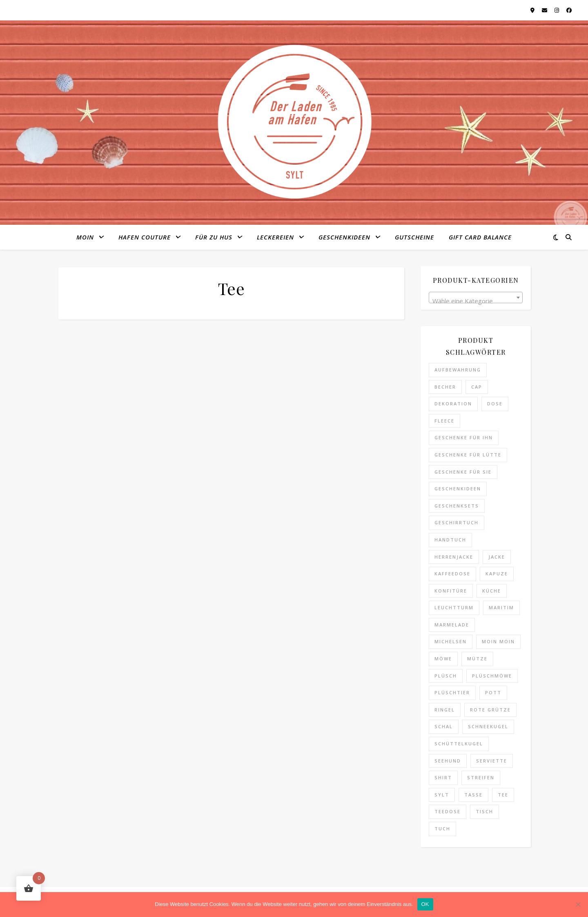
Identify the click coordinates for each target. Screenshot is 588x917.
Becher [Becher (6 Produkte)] (445, 387)
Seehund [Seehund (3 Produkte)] (448, 761)
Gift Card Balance (480, 237)
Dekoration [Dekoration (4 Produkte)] (453, 404)
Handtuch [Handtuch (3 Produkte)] (450, 540)
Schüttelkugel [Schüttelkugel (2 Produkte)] (459, 744)
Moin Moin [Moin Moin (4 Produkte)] (498, 641)
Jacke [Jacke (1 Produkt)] (497, 557)
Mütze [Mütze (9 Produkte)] (477, 659)
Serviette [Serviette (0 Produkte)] (492, 761)
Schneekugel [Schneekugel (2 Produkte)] (488, 726)
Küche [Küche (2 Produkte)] (492, 591)
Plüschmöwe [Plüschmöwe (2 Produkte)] (492, 676)
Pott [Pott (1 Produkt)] (493, 692)
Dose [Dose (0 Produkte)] (495, 404)
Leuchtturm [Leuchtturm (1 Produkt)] (454, 607)
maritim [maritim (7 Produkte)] (501, 607)
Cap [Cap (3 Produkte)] (477, 387)
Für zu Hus (214, 237)
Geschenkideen (344, 237)
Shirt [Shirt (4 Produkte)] (443, 777)
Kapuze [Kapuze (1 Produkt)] (497, 574)
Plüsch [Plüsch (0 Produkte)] (446, 676)
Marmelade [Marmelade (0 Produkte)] (452, 625)
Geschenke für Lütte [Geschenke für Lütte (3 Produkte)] (468, 455)
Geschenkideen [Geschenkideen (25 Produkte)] (458, 489)
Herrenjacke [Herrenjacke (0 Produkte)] (454, 557)
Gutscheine (414, 237)
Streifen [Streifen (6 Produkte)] (481, 777)
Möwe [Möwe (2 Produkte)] (443, 659)
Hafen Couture (145, 237)
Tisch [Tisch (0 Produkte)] (484, 811)
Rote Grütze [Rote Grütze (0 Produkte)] (490, 710)
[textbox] (476, 301)
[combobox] (476, 297)
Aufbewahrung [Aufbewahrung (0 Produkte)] (458, 370)
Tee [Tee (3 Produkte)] (503, 795)
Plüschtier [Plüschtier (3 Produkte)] (452, 692)
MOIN (85, 237)
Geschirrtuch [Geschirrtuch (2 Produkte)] (457, 522)
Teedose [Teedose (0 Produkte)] (448, 811)
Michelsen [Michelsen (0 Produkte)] (451, 641)
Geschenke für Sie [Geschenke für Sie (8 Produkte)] (463, 472)
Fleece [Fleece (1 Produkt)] (444, 421)
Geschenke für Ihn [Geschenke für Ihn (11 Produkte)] (464, 437)
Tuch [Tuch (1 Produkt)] (442, 829)
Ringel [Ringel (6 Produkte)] (445, 710)
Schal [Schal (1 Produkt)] (444, 726)
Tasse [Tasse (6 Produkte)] (473, 795)
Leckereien (275, 237)
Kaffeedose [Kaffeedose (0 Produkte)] (452, 574)
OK (425, 904)
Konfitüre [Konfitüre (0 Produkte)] (451, 591)
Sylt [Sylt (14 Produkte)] (442, 795)
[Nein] (578, 904)
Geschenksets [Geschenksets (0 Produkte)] (457, 506)
